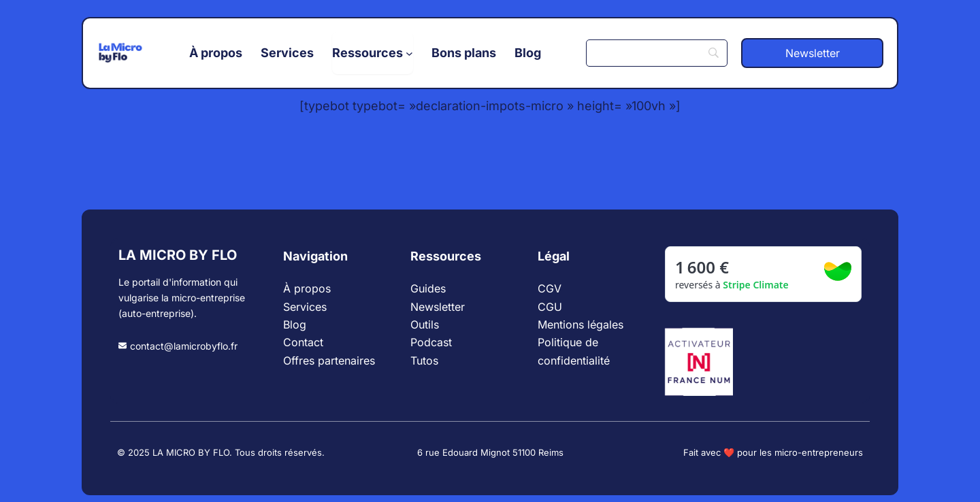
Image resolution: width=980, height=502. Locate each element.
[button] (812, 53)
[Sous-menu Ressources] (373, 53)
